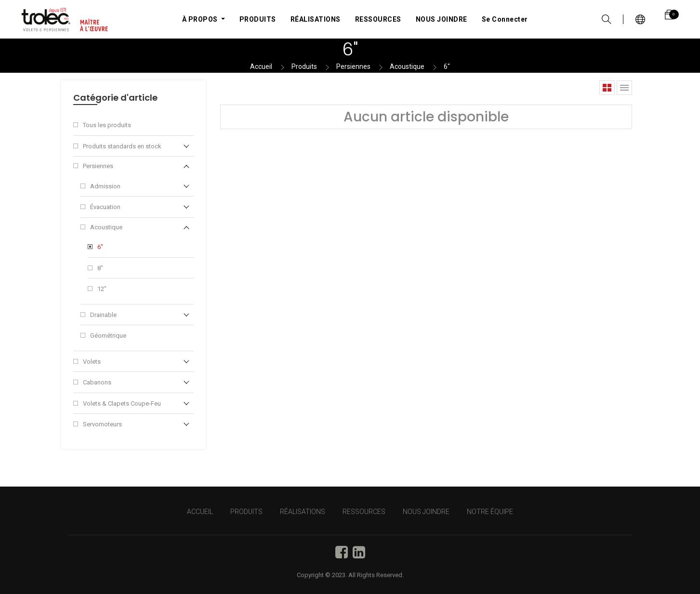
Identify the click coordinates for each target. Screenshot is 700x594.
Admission (105, 186)
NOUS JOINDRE (426, 512)
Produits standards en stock (122, 146)
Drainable (103, 315)
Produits (304, 66)
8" (100, 268)
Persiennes (353, 66)
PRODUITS (246, 512)
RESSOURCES (364, 512)
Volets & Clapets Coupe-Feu (122, 403)
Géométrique (108, 336)
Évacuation (105, 207)
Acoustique (407, 66)
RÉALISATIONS (303, 512)
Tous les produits (107, 125)
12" (102, 289)
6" (447, 66)
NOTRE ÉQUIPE (490, 512)
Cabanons (97, 382)
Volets (92, 362)
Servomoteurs (102, 424)
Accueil (261, 66)
